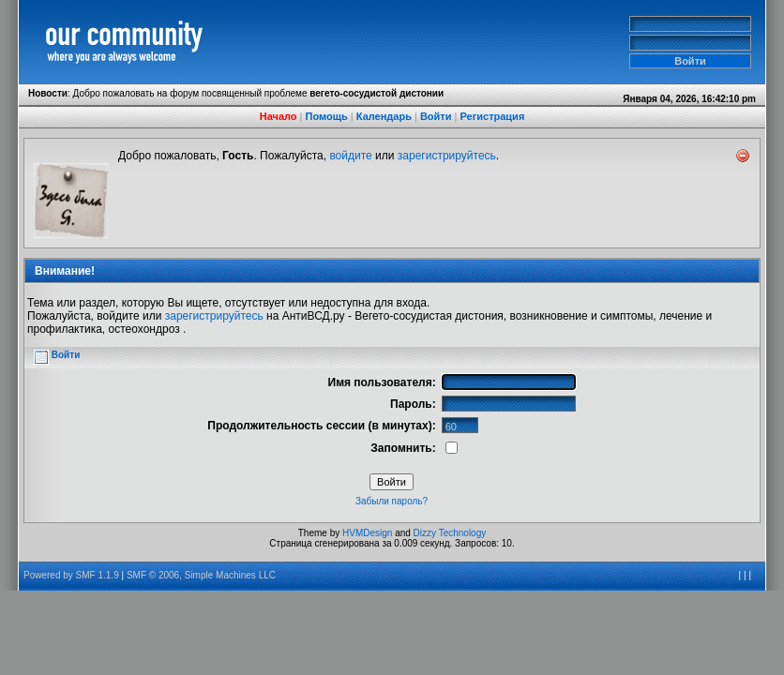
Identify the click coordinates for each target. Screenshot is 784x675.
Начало (279, 116)
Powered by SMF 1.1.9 (71, 575)
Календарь (384, 116)
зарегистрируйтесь (447, 156)
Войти (436, 116)
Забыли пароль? (392, 501)
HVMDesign (367, 533)
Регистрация (492, 116)
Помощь (327, 116)
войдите (350, 156)
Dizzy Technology (450, 533)
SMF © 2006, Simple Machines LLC (201, 575)
